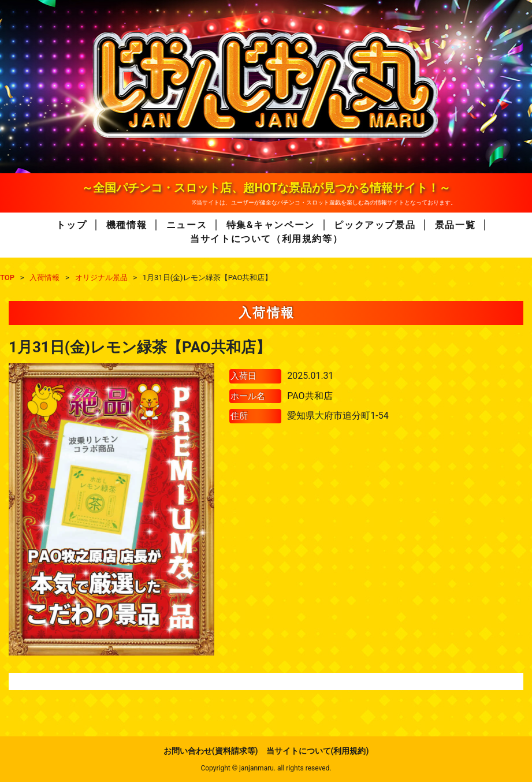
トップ (71, 225)
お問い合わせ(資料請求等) (211, 751)
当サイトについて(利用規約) (318, 751)
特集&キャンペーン (271, 225)
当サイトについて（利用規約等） (266, 239)
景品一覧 (455, 225)
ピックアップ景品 (375, 225)
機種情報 (127, 225)
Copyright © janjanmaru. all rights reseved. (266, 768)
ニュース (187, 225)
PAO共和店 (310, 396)
